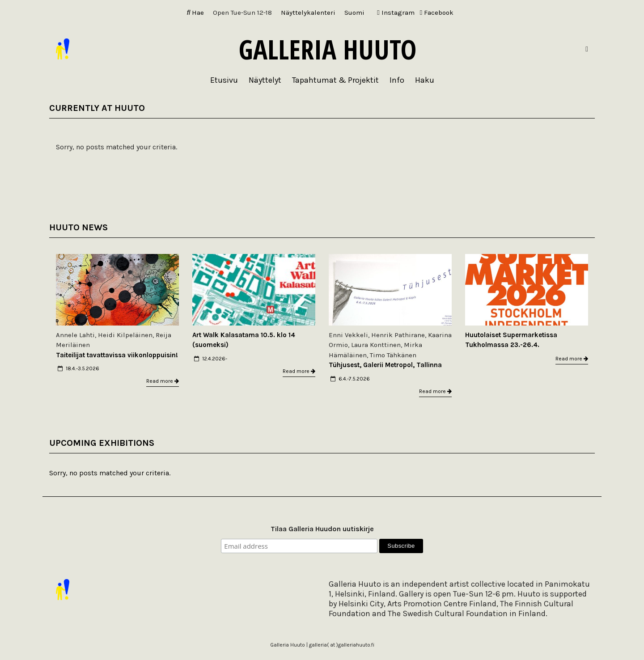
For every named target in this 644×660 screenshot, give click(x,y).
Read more (163, 381)
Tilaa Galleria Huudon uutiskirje (322, 529)
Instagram (396, 13)
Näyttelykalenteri (308, 13)
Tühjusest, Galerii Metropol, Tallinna (385, 365)
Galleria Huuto (328, 49)
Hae (196, 13)
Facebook (437, 13)
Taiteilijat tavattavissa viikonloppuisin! (117, 355)
